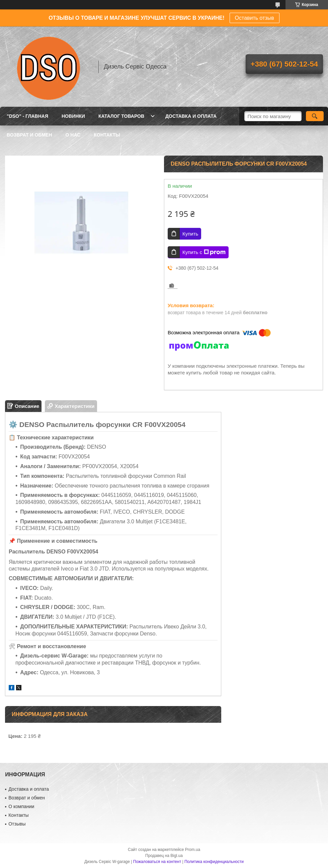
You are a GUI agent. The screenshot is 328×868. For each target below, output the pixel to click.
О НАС (73, 135)
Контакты (18, 815)
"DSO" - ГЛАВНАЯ (27, 116)
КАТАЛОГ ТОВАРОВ (121, 116)
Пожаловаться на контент (157, 862)
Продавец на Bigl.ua (164, 856)
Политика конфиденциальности (214, 862)
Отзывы (17, 824)
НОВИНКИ (73, 116)
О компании (21, 806)
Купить (190, 234)
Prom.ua (193, 850)
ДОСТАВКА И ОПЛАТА (191, 116)
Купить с (204, 252)
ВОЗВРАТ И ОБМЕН (29, 135)
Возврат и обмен (27, 798)
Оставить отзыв (255, 18)
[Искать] (315, 116)
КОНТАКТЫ (107, 135)
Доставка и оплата (29, 789)
